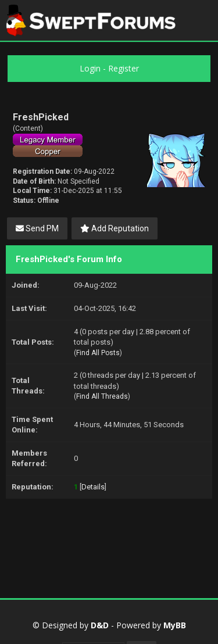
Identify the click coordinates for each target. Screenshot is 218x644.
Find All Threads (102, 396)
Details (93, 487)
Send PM (37, 228)
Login (90, 68)
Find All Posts (98, 353)
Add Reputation (115, 228)
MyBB (175, 625)
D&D (100, 625)
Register (124, 68)
